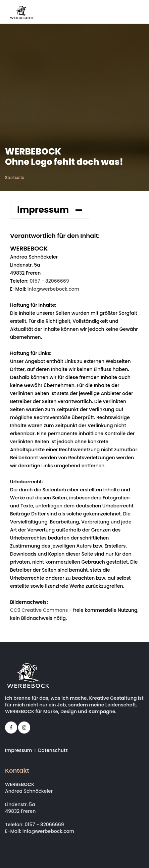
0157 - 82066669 (49, 281)
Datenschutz (53, 750)
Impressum (18, 750)
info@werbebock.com (53, 289)
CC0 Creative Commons (39, 610)
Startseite (15, 177)
